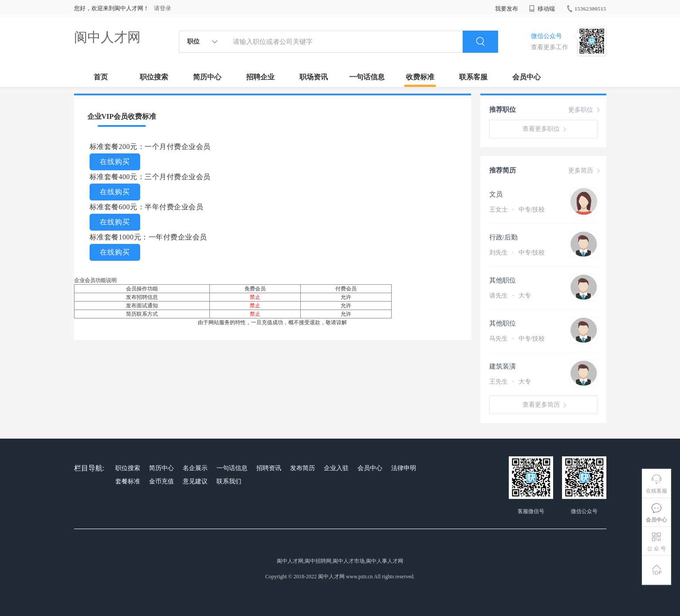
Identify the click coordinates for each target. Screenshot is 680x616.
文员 (496, 194)
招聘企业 (260, 77)
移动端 (542, 9)
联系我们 (229, 481)
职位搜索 (154, 77)
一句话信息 (367, 77)
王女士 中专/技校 (517, 210)
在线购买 (115, 162)
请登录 (163, 8)
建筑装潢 (503, 366)
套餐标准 (128, 481)
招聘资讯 (269, 468)
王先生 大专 (510, 382)
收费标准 (420, 77)
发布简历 (303, 468)
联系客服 (473, 77)
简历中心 (207, 77)
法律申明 (404, 468)
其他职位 (503, 280)
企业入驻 (336, 468)
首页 (101, 77)
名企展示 (195, 468)
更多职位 (585, 110)
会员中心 (527, 77)
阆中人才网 (107, 37)
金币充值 (161, 481)
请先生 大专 (510, 296)
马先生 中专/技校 (517, 339)
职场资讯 (314, 77)
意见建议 (195, 481)
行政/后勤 (503, 237)
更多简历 (585, 171)
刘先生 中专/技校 (517, 253)
